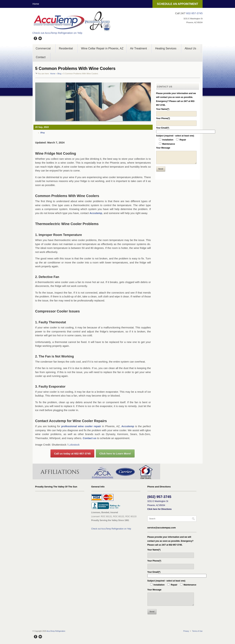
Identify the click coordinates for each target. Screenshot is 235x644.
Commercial (43, 50)
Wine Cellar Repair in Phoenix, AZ (102, 48)
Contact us (90, 438)
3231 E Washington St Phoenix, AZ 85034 (160, 505)
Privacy (186, 631)
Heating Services (165, 50)
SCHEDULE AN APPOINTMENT (177, 4)
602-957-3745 (194, 13)
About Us (190, 50)
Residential (65, 50)
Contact (40, 59)
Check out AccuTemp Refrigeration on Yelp (57, 33)
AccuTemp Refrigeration (56, 631)
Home (36, 4)
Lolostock (74, 445)
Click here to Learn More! (115, 454)
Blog (59, 74)
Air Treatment (138, 50)
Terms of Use (197, 631)
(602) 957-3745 (159, 497)
